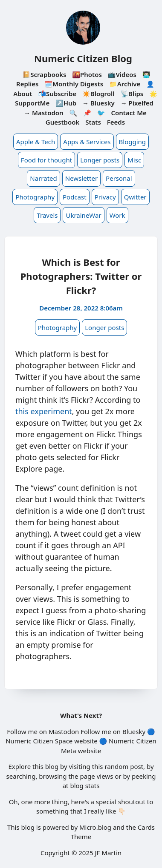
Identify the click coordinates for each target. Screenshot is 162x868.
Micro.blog (95, 827)
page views (96, 776)
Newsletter (81, 178)
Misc (134, 160)
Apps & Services (87, 142)
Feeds (116, 122)
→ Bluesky (98, 103)
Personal (119, 178)
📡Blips (132, 94)
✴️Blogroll (98, 94)
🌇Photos (87, 74)
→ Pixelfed (137, 103)
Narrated (43, 178)
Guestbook (62, 122)
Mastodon (64, 731)
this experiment (44, 411)
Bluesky (134, 731)
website (86, 741)
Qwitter (135, 197)
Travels (47, 215)
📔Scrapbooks (44, 74)
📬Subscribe (57, 94)
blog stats (85, 785)
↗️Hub (66, 103)
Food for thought (46, 160)
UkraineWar (83, 215)
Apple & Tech (36, 142)
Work (117, 215)
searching (21, 776)
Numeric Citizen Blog (83, 58)
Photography (35, 197)
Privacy (105, 197)
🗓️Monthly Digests (74, 84)
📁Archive (125, 84)
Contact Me (129, 113)
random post (124, 766)
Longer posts (100, 160)
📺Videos (122, 74)
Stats (93, 122)
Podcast (75, 197)
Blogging (133, 142)
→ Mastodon (44, 113)
